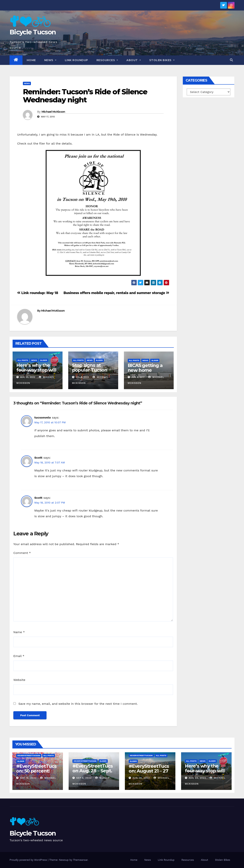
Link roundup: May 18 (38, 293)
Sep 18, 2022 (28, 778)
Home (31, 60)
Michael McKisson (53, 112)
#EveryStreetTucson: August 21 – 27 (149, 769)
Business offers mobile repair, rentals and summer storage (116, 293)
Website (19, 680)
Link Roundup (76, 60)
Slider (44, 360)
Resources (107, 60)
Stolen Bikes (162, 60)
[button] (231, 60)
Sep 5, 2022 (84, 778)
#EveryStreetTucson (29, 755)
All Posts (23, 360)
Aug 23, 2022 (197, 778)
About (134, 60)
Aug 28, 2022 (141, 778)
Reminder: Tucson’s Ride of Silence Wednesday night (85, 96)
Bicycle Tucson (33, 32)
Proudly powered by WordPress (29, 860)
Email (19, 656)
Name (19, 632)
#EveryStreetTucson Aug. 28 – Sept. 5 (93, 771)
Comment (22, 553)
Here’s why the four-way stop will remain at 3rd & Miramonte (36, 372)
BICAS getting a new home (145, 368)
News (50, 60)
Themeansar (80, 860)
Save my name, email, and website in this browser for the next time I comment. (78, 704)
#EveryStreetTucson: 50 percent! (36, 769)
